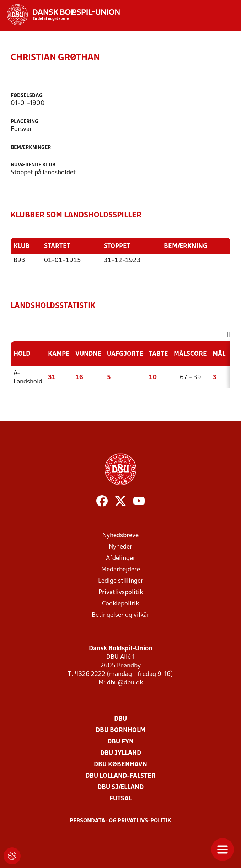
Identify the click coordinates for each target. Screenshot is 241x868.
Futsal (121, 798)
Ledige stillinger (121, 581)
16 (79, 377)
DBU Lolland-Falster (120, 776)
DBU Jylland (121, 753)
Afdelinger (121, 558)
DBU (120, 719)
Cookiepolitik (120, 604)
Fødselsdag (27, 96)
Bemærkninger (31, 148)
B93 (19, 260)
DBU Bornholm (120, 730)
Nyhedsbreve (120, 535)
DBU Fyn (120, 742)
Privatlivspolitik (121, 592)
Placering (25, 122)
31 (52, 377)
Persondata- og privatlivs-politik (120, 821)
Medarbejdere (121, 569)
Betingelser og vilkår (120, 615)
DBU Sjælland (120, 787)
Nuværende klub (33, 165)
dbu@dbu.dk (125, 682)
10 (153, 377)
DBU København (120, 764)
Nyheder (120, 547)
